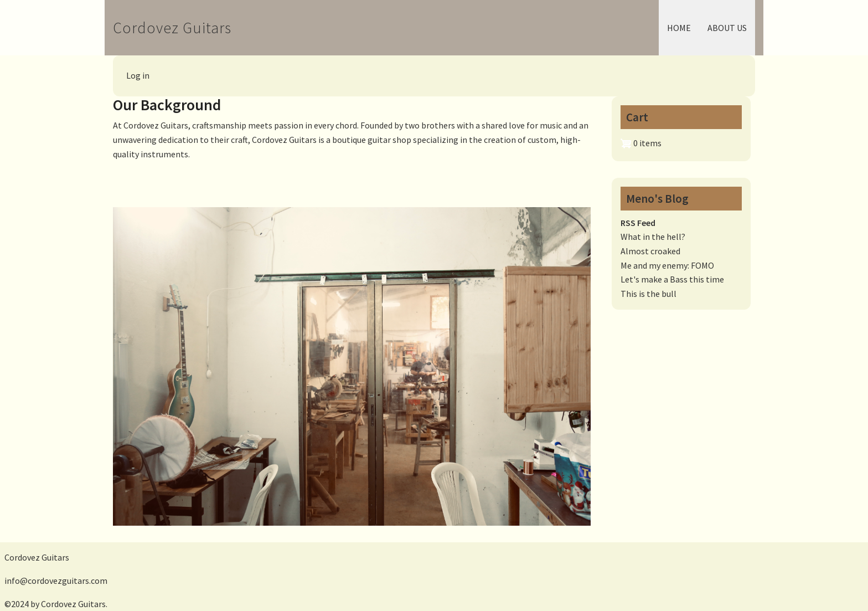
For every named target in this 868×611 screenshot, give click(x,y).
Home (679, 28)
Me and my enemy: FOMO (667, 265)
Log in (138, 75)
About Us (727, 28)
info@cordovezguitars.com (56, 581)
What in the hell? (653, 237)
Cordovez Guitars (172, 28)
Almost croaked (650, 251)
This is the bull (649, 294)
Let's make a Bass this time (672, 279)
